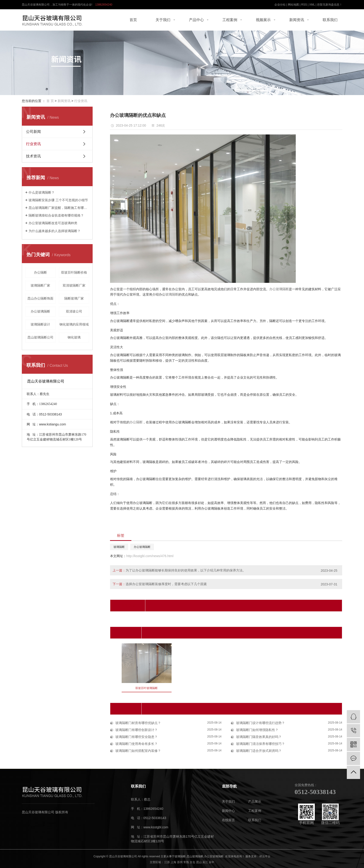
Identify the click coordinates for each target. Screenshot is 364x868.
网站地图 (293, 5)
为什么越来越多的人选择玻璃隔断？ (55, 231)
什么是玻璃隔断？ (42, 192)
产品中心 (196, 20)
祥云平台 (265, 856)
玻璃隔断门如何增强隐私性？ (257, 730)
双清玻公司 (74, 311)
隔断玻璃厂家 (74, 298)
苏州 (180, 862)
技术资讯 (33, 156)
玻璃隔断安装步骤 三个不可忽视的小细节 (58, 200)
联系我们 (330, 20)
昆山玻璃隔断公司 (40, 337)
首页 (133, 20)
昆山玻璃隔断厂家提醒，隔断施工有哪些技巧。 (59, 208)
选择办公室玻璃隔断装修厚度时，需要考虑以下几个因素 (166, 584)
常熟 (186, 862)
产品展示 (255, 802)
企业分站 (280, 5)
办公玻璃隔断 (40, 311)
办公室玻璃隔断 (214, 856)
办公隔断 (40, 272)
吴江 (205, 862)
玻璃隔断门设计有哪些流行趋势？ (260, 723)
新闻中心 (228, 811)
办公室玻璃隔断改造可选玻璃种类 (53, 223)
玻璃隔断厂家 (40, 285)
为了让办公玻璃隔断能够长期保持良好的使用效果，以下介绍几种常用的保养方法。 (186, 570)
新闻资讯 (297, 20)
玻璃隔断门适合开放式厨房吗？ (258, 751)
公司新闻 (33, 132)
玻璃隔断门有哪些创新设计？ (136, 730)
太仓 (192, 862)
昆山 (199, 862)
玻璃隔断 (119, 547)
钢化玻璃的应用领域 (74, 324)
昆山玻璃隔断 (195, 856)
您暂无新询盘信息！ (330, 5)
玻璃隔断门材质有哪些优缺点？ (138, 723)
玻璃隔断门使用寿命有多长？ (136, 744)
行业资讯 (81, 101)
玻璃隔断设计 (40, 324)
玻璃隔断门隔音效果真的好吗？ (258, 737)
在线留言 (228, 820)
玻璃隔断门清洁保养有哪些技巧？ (260, 744)
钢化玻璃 (74, 337)
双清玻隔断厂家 (74, 285)
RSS (304, 5)
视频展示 (263, 20)
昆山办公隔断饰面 (40, 298)
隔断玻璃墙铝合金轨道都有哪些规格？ (56, 215)
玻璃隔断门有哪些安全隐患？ (136, 737)
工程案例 (230, 20)
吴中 (211, 862)
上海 (173, 862)
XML (312, 5)
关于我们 (163, 20)
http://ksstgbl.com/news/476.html (150, 556)
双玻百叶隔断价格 (74, 272)
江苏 (167, 862)
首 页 (50, 101)
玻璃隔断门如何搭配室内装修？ (138, 751)
